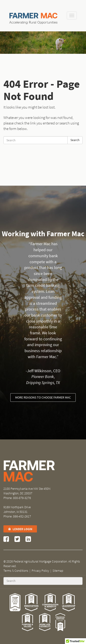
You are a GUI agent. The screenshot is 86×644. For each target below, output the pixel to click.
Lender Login (20, 529)
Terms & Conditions (16, 571)
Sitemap (58, 571)
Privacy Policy (40, 571)
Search (75, 140)
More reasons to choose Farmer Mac (43, 398)
